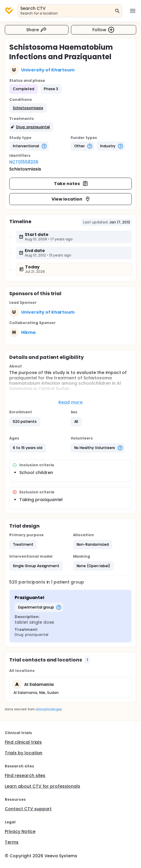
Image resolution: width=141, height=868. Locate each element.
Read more (70, 402)
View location (71, 199)
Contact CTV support (28, 809)
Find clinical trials (23, 742)
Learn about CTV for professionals (42, 786)
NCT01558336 (24, 162)
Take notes (71, 184)
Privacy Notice (20, 831)
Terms (12, 842)
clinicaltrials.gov (49, 709)
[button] (28, 108)
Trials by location (24, 753)
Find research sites (25, 775)
